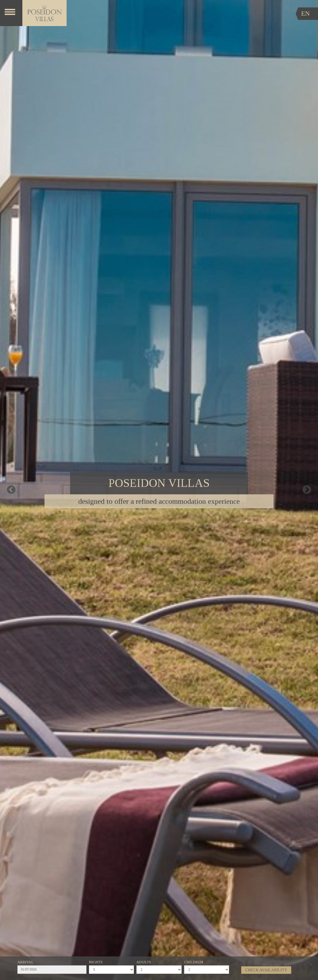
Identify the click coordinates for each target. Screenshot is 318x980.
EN (305, 14)
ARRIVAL (25, 962)
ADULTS (144, 962)
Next (307, 490)
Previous (11, 490)
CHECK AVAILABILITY (266, 970)
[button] (308, 963)
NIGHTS (96, 962)
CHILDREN (194, 962)
